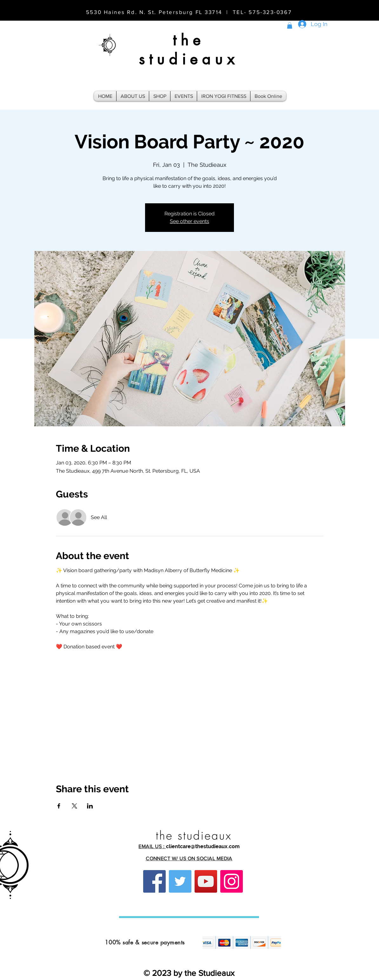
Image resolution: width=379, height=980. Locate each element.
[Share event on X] (74, 806)
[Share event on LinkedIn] (90, 806)
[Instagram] (232, 881)
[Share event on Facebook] (59, 806)
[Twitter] (180, 881)
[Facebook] (154, 881)
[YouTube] (206, 881)
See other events (189, 221)
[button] (290, 25)
